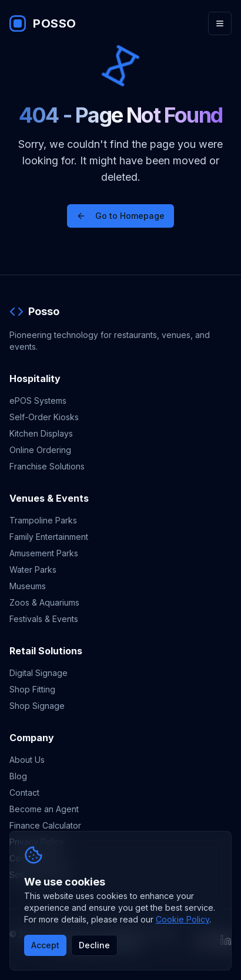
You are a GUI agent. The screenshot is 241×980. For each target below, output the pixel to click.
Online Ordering (40, 450)
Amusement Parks (44, 553)
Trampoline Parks (43, 520)
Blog (18, 776)
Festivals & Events (44, 619)
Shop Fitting (32, 689)
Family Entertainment (49, 537)
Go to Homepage (120, 216)
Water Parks (33, 570)
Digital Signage (39, 673)
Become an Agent (44, 809)
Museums (28, 586)
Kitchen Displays (41, 433)
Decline (94, 945)
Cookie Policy (183, 919)
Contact (24, 793)
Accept (45, 945)
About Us (27, 760)
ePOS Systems (38, 401)
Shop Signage (37, 706)
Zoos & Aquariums (44, 602)
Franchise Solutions (47, 466)
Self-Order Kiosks (44, 417)
